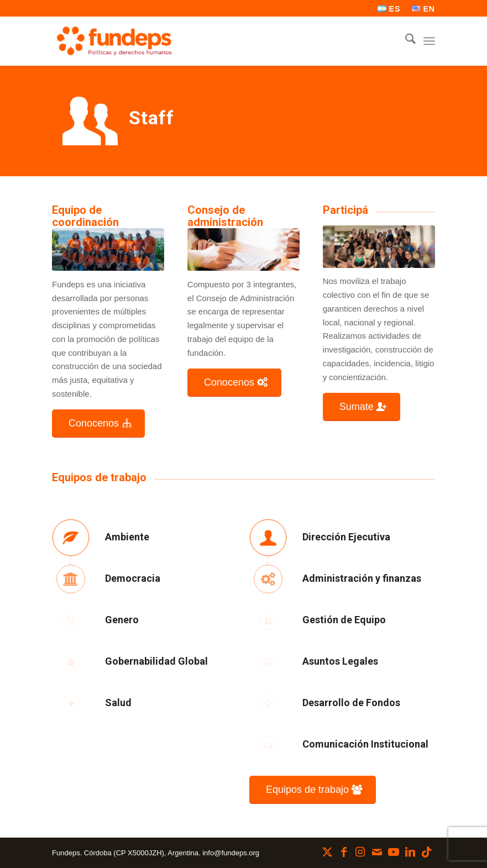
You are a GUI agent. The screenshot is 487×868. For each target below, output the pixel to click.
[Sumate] (362, 407)
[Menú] (429, 41)
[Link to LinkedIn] (410, 852)
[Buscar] (405, 41)
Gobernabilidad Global (156, 661)
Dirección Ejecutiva (346, 537)
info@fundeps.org (231, 853)
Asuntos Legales (340, 661)
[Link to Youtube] (394, 852)
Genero (122, 620)
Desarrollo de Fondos (351, 703)
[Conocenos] (98, 424)
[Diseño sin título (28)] (108, 249)
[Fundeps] (114, 41)
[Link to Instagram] (360, 852)
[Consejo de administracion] (243, 249)
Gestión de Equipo (344, 620)
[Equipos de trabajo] (313, 790)
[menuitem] (389, 9)
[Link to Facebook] (344, 852)
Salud (118, 703)
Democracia (133, 578)
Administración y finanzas (362, 578)
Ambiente (127, 537)
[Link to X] (327, 852)
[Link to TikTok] (427, 852)
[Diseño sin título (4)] (379, 247)
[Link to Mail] (377, 852)
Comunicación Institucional (365, 744)
